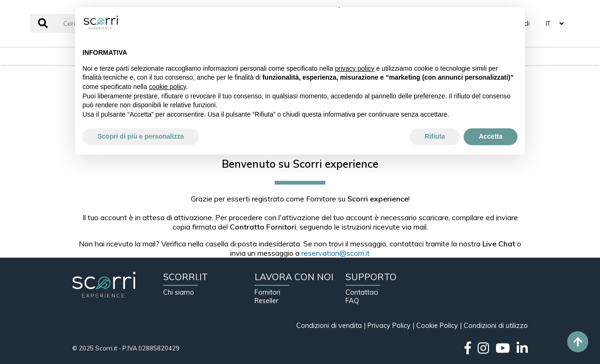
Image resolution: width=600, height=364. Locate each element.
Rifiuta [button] (435, 136)
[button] (513, 22)
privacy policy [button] (355, 68)
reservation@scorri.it (336, 253)
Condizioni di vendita (329, 326)
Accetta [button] (491, 136)
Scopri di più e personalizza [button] (141, 136)
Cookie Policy (437, 326)
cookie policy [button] (168, 87)
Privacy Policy (389, 326)
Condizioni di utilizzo (496, 326)
